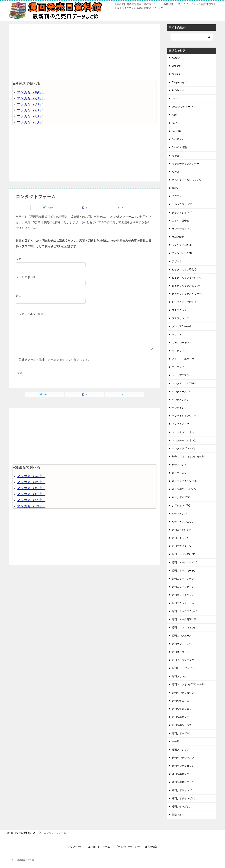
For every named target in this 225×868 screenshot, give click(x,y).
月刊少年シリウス (182, 725)
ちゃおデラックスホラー (185, 164)
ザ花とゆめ (178, 237)
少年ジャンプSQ (181, 505)
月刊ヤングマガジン (183, 693)
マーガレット (179, 351)
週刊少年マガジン (182, 807)
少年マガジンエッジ (183, 522)
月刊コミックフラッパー (185, 611)
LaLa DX (177, 131)
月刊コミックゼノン (183, 587)
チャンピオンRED (182, 253)
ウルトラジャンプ (182, 204)
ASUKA (176, 58)
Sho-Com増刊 (180, 147)
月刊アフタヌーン (182, 546)
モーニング (178, 367)
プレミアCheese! (181, 326)
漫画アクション (181, 750)
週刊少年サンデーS (183, 782)
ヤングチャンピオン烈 (184, 440)
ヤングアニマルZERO (184, 383)
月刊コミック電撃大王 (184, 619)
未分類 (176, 741)
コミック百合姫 (181, 221)
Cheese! (176, 66)
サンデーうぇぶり (182, 229)
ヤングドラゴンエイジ (184, 448)
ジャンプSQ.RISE (182, 245)
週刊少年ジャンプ (182, 790)
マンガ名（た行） (31, 110)
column (176, 74)
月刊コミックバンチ (183, 595)
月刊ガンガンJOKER (183, 554)
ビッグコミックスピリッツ (187, 286)
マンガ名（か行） (31, 98)
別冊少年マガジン (182, 497)
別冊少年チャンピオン (184, 489)
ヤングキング (179, 408)
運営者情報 (151, 847)
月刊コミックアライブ (184, 562)
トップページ (75, 847)
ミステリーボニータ (183, 359)
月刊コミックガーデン (184, 571)
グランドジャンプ (182, 213)
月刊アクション (181, 538)
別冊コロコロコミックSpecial (188, 457)
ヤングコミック (181, 424)
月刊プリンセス (181, 676)
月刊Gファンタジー (183, 530)
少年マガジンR (180, 514)
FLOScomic (178, 90)
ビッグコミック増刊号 (184, 302)
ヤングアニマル (181, 375)
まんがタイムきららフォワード (189, 180)
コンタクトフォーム (99, 847)
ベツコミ (177, 334)
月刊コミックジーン (183, 579)
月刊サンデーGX (181, 644)
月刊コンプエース (182, 636)
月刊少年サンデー (182, 717)
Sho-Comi (177, 139)
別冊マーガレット (182, 473)
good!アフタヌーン (182, 107)
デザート (177, 261)
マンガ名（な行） (31, 116)
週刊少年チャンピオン (184, 798)
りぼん (176, 188)
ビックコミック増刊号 (184, 269)
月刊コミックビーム (183, 603)
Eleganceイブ (179, 82)
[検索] (192, 37)
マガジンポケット (182, 343)
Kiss (174, 115)
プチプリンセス (181, 318)
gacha (175, 99)
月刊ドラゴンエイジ (183, 660)
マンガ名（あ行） (31, 92)
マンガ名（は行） (31, 122)
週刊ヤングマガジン (183, 766)
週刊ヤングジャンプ (183, 758)
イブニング (178, 196)
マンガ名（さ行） (31, 104)
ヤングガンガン (181, 400)
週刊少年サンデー (182, 774)
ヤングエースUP (181, 392)
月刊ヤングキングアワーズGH (189, 684)
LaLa (175, 123)
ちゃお (176, 155)
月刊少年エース (181, 701)
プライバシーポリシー (127, 847)
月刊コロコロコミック (184, 627)
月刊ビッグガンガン (183, 668)
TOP (24, 833)
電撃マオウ (178, 815)
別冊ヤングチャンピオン (185, 481)
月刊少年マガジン (182, 733)
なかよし (177, 172)
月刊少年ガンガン (182, 709)
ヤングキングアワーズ (184, 416)
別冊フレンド (179, 465)
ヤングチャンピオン (183, 432)
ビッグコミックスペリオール (188, 294)
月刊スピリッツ (181, 652)
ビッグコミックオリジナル (187, 278)
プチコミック (179, 310)
